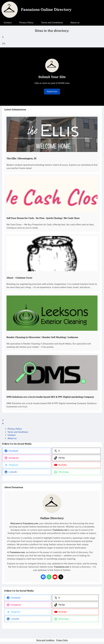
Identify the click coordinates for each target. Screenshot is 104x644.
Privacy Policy (62, 640)
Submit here (52, 91)
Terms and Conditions (45, 640)
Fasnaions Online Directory (46, 9)
